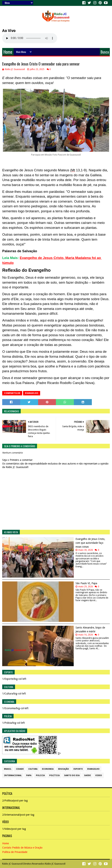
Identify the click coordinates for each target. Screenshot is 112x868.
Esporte (78, 769)
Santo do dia (72, 775)
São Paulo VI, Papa (86, 583)
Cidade (20, 769)
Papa (29, 775)
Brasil (8, 769)
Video (99, 775)
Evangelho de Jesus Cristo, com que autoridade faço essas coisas (90, 543)
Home (8, 52)
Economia (48, 769)
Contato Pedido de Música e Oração (22, 848)
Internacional (13, 775)
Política (54, 775)
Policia (40, 775)
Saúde (87, 775)
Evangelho (32, 393)
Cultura (33, 769)
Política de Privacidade (15, 852)
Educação (64, 769)
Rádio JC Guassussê (12, 864)
